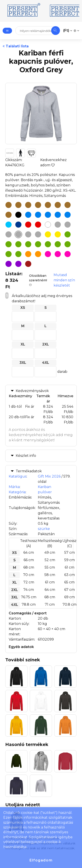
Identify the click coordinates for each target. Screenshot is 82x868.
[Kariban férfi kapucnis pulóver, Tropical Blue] (68, 215)
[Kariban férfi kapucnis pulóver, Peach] (68, 205)
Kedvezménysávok (32, 391)
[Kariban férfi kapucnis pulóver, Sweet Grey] (38, 234)
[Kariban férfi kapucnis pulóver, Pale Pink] (68, 254)
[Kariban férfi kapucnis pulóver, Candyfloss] (48, 254)
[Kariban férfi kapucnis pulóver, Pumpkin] (38, 254)
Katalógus (18, 476)
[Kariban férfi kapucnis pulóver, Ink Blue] (38, 215)
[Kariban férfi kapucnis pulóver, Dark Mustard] (38, 205)
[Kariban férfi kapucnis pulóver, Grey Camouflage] (9, 234)
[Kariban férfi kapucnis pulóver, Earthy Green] (18, 244)
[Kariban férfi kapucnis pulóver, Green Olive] (48, 244)
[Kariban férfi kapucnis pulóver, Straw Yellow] (48, 234)
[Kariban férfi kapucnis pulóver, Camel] (9, 205)
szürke (44, 529)
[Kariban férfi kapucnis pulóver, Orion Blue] (48, 215)
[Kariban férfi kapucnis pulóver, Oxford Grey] (18, 234)
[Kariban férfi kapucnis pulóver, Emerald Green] (28, 244)
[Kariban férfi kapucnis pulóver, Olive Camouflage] (9, 254)
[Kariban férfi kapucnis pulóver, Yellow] (58, 234)
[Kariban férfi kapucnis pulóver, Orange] (28, 254)
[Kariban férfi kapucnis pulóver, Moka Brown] (58, 205)
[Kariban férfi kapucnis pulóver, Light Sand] (48, 205)
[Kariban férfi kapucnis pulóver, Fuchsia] (58, 254)
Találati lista (16, 46)
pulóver (45, 492)
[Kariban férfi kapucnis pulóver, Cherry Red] (28, 225)
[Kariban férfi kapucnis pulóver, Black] (18, 215)
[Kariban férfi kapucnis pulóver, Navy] (18, 225)
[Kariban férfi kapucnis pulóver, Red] (38, 225)
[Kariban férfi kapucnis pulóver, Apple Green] (68, 234)
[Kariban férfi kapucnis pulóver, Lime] (68, 244)
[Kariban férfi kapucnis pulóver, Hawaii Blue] (28, 215)
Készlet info (26, 456)
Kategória (17, 492)
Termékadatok (29, 471)
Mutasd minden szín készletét (64, 280)
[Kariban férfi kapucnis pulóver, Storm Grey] (28, 234)
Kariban (44, 487)
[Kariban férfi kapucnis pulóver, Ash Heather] (58, 225)
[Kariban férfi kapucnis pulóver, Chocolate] (18, 205)
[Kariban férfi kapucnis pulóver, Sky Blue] (58, 215)
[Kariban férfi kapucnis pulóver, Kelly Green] (58, 244)
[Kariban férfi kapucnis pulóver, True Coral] (9, 215)
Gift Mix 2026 (49, 476)
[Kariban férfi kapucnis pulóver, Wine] (28, 264)
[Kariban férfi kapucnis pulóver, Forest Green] (38, 244)
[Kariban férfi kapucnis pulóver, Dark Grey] (68, 225)
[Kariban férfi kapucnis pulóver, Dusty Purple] (9, 264)
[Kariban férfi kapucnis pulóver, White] (48, 225)
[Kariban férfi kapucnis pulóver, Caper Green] (9, 244)
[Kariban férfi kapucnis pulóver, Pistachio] (18, 254)
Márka (14, 487)
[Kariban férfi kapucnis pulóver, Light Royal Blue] (9, 225)
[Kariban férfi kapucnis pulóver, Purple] (18, 264)
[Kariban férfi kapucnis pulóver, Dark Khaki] (28, 205)
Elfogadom (41, 860)
